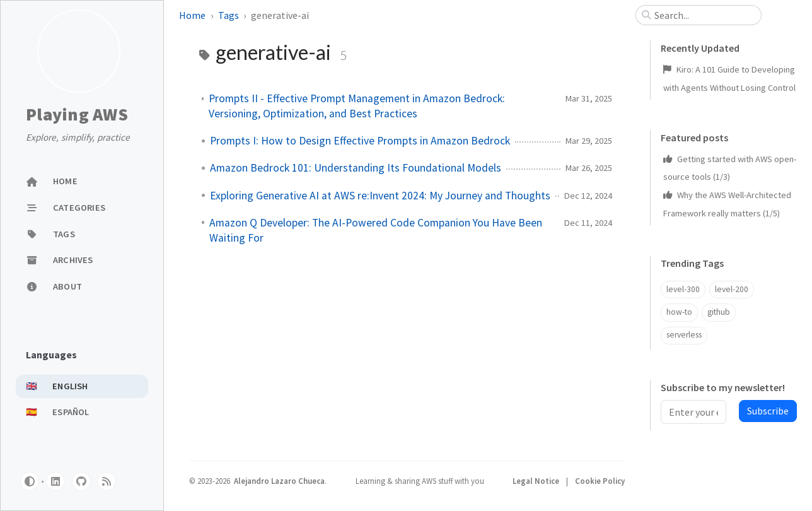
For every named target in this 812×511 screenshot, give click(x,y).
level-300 (683, 289)
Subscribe (768, 411)
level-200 (732, 289)
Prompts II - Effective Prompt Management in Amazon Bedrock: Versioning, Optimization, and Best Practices (357, 106)
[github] (81, 481)
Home (192, 15)
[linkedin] (55, 481)
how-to (679, 312)
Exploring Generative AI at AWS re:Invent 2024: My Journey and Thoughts (380, 196)
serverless (684, 335)
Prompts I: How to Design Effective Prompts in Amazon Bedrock (360, 141)
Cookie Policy (600, 481)
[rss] (107, 481)
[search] (704, 15)
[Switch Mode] (30, 481)
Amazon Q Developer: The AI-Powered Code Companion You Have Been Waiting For (376, 230)
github (719, 312)
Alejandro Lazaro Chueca (279, 481)
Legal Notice (537, 481)
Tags (229, 15)
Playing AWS (77, 115)
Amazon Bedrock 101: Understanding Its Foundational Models (356, 168)
